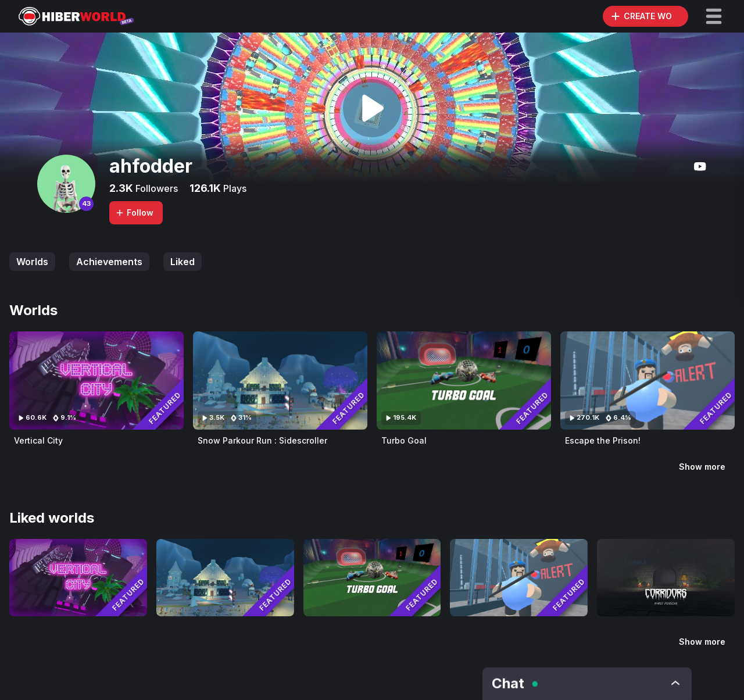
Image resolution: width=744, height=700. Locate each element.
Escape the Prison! (603, 440)
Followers (155, 188)
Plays (234, 188)
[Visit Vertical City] (96, 381)
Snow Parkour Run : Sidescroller (262, 440)
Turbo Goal (404, 440)
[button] (714, 16)
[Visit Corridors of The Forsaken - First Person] (666, 578)
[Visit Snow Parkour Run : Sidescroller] (280, 381)
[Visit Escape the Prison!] (648, 381)
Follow (134, 212)
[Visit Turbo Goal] (464, 381)
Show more (702, 467)
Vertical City (38, 440)
